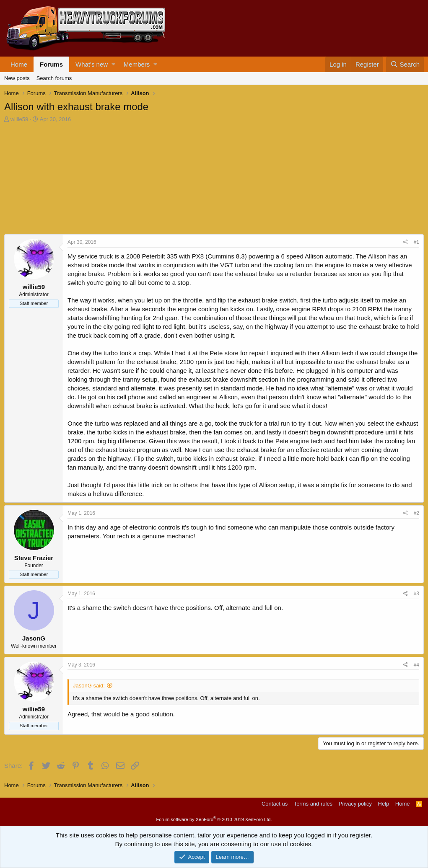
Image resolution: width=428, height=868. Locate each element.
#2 (416, 513)
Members (137, 64)
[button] (113, 64)
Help (384, 804)
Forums (51, 64)
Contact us (275, 804)
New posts (17, 78)
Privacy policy (355, 804)
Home (19, 64)
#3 (416, 594)
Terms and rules (313, 804)
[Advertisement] (67, 180)
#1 (416, 242)
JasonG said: (89, 686)
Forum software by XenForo (214, 819)
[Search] (405, 64)
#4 (416, 665)
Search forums (54, 78)
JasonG (34, 638)
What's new (92, 64)
